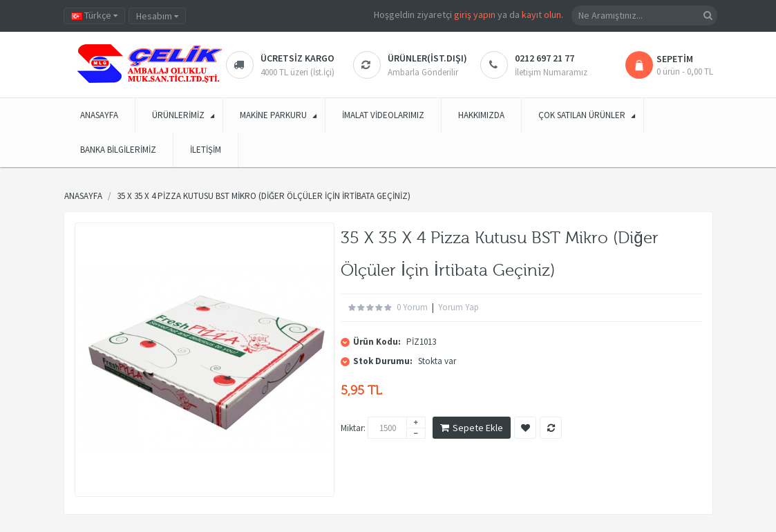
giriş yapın (475, 15)
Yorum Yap (458, 307)
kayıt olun (541, 15)
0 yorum (412, 307)
